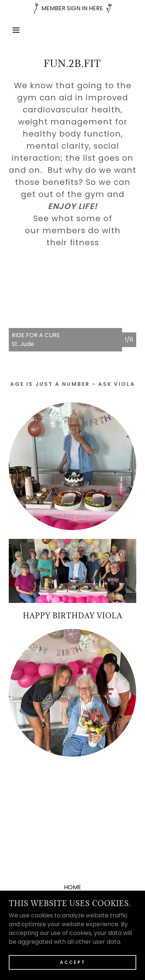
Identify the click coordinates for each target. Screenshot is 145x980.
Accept (73, 962)
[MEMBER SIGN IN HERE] (72, 8)
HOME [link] (72, 887)
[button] (11, 30)
